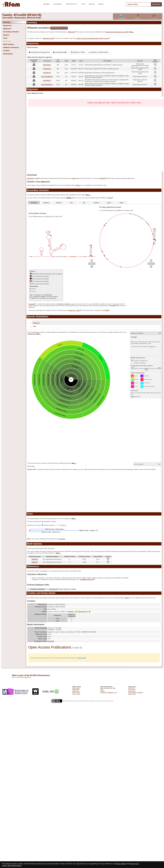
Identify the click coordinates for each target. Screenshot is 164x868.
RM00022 (35, 559)
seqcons (46, 203)
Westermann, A (84, 611)
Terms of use (76, 694)
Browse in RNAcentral (98, 52)
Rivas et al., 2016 (74, 310)
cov (71, 203)
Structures (7, 41)
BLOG (92, 4)
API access (132, 691)
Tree (35, 326)
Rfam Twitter (76, 693)
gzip (37, 178)
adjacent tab (31, 334)
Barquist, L (73, 611)
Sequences (7, 25)
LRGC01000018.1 (47, 76)
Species (6, 35)
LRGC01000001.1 (47, 84)
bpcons (59, 203)
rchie (121, 203)
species (138, 18)
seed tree (62, 539)
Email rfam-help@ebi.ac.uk (109, 693)
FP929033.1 (47, 73)
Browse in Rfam (78, 52)
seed (74, 178)
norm (109, 203)
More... (132, 32)
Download (30, 178)
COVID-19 (131, 688)
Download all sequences (39, 52)
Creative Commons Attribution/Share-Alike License (92, 38)
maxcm (96, 203)
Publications (8, 54)
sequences (122, 18)
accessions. (61, 525)
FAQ (102, 690)
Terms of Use (134, 864)
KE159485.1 (47, 80)
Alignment (7, 29)
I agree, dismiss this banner (12, 866)
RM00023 (35, 562)
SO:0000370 (53, 589)
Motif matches (9, 44)
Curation (6, 51)
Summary (7, 22)
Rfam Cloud (132, 694)
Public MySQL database (136, 693)
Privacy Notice (121, 864)
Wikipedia (71, 32)
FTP (83, 4)
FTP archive (132, 690)
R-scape (34, 203)
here (110, 198)
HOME (47, 4)
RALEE (103, 178)
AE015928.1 (47, 65)
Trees (5, 38)
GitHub (102, 691)
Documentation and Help (108, 688)
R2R (106, 310)
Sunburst (36, 323)
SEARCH (57, 4)
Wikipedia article (48, 38)
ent (84, 203)
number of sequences (139, 361)
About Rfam (76, 688)
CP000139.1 (47, 69)
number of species (138, 363)
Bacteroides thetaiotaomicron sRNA (117, 32)
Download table (60, 52)
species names (48, 525)
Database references (11, 47)
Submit (78, 185)
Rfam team (76, 691)
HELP (101, 4)
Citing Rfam (76, 690)
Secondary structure (11, 32)
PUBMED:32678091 (87, 579)
